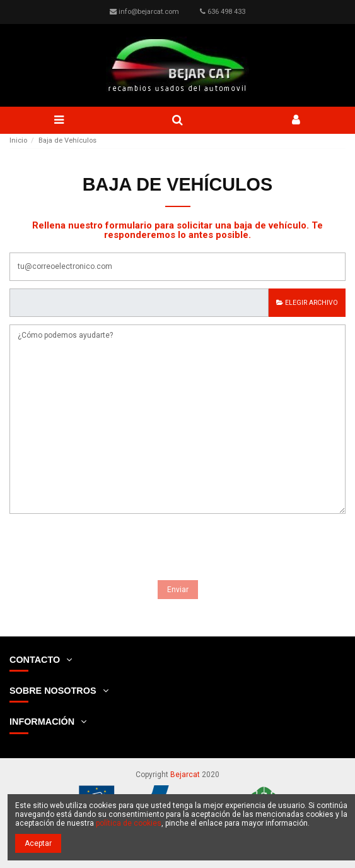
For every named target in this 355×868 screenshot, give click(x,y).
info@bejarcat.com (149, 12)
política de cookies (129, 823)
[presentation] (105, 549)
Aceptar (38, 843)
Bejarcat (185, 775)
